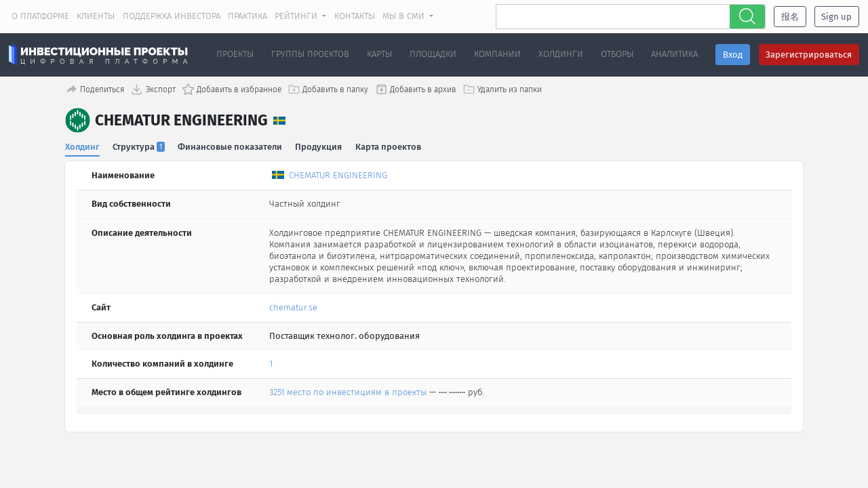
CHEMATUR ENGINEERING (338, 175)
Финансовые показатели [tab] (231, 146)
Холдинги (561, 54)
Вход (733, 55)
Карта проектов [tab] (389, 146)
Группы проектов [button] (310, 54)
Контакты (355, 16)
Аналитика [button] (674, 54)
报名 (790, 17)
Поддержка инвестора (172, 16)
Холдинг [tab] (82, 146)
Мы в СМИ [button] (405, 16)
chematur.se (293, 307)
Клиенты (96, 16)
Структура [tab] (139, 146)
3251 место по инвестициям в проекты (348, 392)
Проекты (235, 54)
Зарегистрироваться (809, 55)
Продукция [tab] (319, 146)
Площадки (433, 54)
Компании (497, 54)
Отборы (617, 54)
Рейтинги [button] (297, 16)
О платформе (40, 16)
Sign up (836, 17)
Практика (248, 16)
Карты (379, 54)
